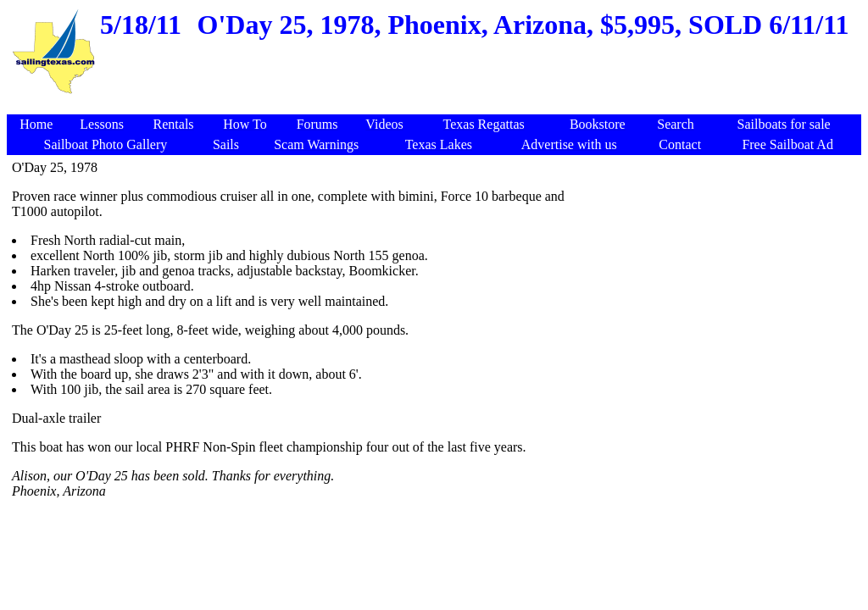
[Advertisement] (437, 105)
